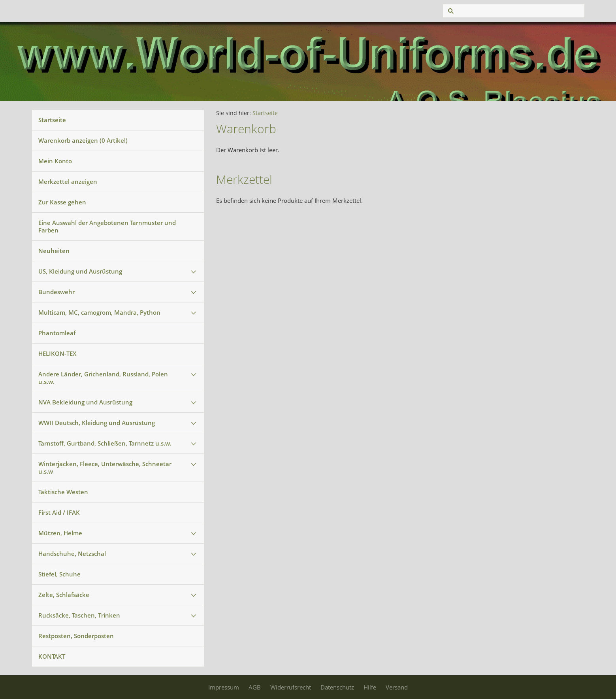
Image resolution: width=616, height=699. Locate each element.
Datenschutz (337, 687)
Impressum (224, 687)
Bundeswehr (57, 292)
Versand (397, 687)
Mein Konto (55, 161)
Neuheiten (54, 251)
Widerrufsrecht (291, 687)
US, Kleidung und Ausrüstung (80, 271)
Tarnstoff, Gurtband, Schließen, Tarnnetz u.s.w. (105, 443)
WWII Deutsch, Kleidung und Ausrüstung (97, 423)
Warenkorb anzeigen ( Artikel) (83, 140)
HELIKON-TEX (57, 353)
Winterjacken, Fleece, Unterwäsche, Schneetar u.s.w (105, 468)
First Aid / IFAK (59, 512)
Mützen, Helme (60, 533)
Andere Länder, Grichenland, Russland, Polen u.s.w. (103, 378)
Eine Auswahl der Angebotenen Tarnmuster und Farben (107, 226)
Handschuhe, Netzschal (72, 554)
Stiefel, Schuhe (59, 574)
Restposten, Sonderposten (76, 636)
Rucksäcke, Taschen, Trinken (79, 615)
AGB (255, 687)
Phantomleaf (57, 333)
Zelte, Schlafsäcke (64, 595)
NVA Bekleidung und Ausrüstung (85, 402)
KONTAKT (52, 656)
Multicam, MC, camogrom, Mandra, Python (99, 312)
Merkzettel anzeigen (68, 181)
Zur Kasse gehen (62, 202)
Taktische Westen (63, 492)
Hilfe (370, 687)
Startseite (52, 120)
